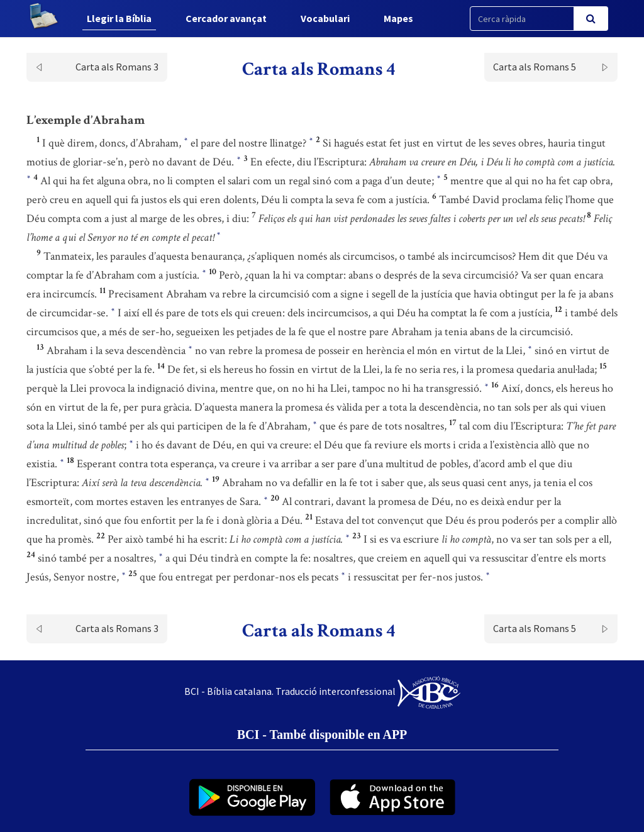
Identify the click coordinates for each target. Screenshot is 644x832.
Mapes (398, 18)
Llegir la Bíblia (119, 18)
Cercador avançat (226, 18)
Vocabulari (325, 18)
